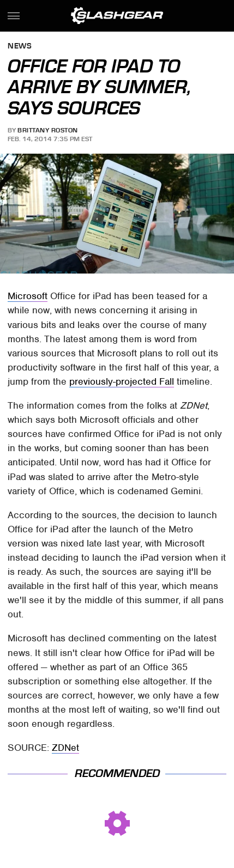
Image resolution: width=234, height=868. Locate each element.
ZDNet (65, 748)
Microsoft (28, 296)
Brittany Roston (48, 130)
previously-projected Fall (122, 381)
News (20, 47)
